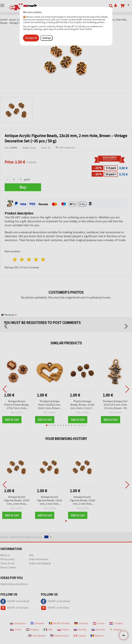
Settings (46, 38)
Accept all (31, 38)
